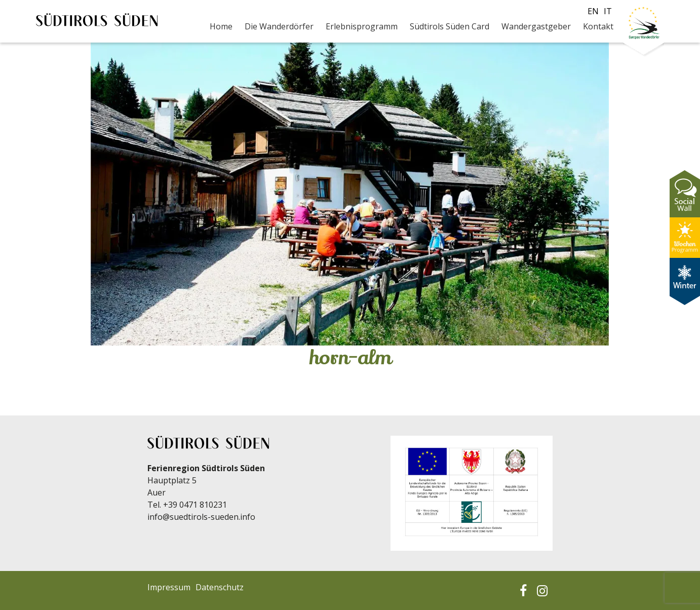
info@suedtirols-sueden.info (201, 517)
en (593, 11)
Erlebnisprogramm (362, 26)
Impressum (169, 587)
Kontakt (598, 26)
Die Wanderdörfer (279, 26)
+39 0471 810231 (195, 505)
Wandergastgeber (536, 26)
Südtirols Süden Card (450, 26)
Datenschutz (220, 587)
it (608, 11)
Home (221, 26)
